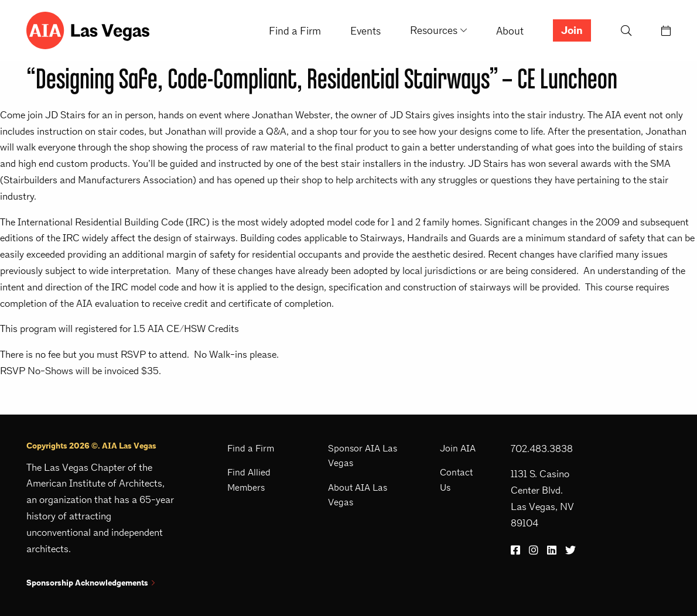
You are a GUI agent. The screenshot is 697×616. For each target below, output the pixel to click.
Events (365, 31)
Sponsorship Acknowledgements (90, 583)
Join (572, 30)
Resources (434, 30)
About (510, 31)
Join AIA (458, 448)
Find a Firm (295, 31)
